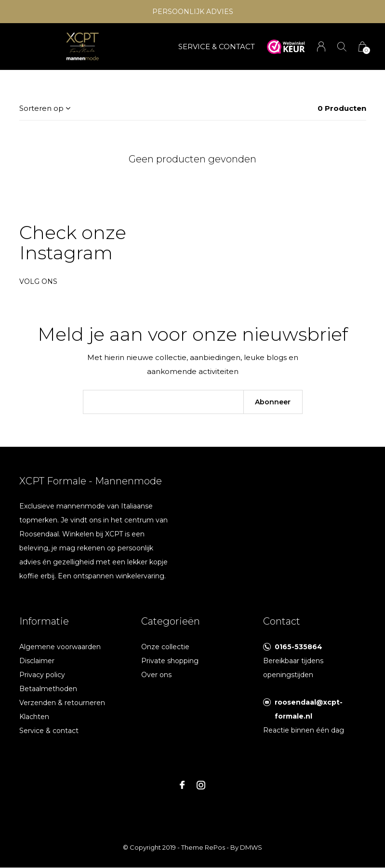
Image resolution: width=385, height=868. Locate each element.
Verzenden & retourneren (62, 703)
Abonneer (273, 402)
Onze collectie (165, 647)
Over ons (156, 675)
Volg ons (38, 281)
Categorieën (171, 621)
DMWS (251, 847)
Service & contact (49, 731)
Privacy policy (42, 675)
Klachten (34, 717)
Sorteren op (41, 108)
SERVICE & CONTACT (217, 47)
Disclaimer (37, 661)
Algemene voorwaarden (60, 647)
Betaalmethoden (48, 689)
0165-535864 (299, 647)
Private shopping (170, 661)
